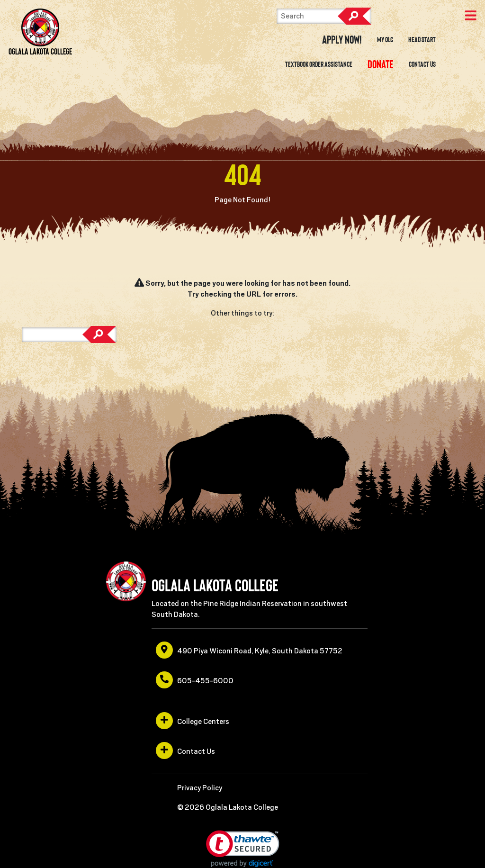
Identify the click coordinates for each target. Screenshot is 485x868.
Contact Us (422, 64)
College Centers (193, 721)
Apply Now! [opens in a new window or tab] (342, 40)
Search (354, 16)
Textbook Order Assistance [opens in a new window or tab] (319, 64)
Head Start (422, 40)
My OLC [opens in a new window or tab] (385, 40)
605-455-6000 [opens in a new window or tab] (195, 680)
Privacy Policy (200, 788)
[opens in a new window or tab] (380, 64)
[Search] (324, 16)
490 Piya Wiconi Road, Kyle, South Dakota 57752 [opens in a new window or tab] (249, 650)
